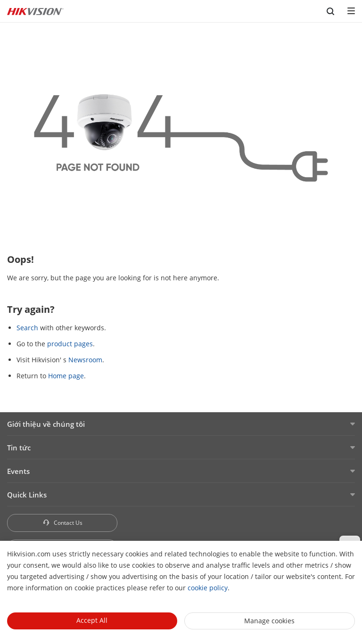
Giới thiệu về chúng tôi (46, 424)
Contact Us (62, 523)
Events (18, 471)
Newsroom (85, 360)
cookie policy (208, 588)
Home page (66, 376)
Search (27, 328)
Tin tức (19, 448)
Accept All (92, 620)
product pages (70, 344)
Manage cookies (269, 621)
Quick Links (27, 495)
